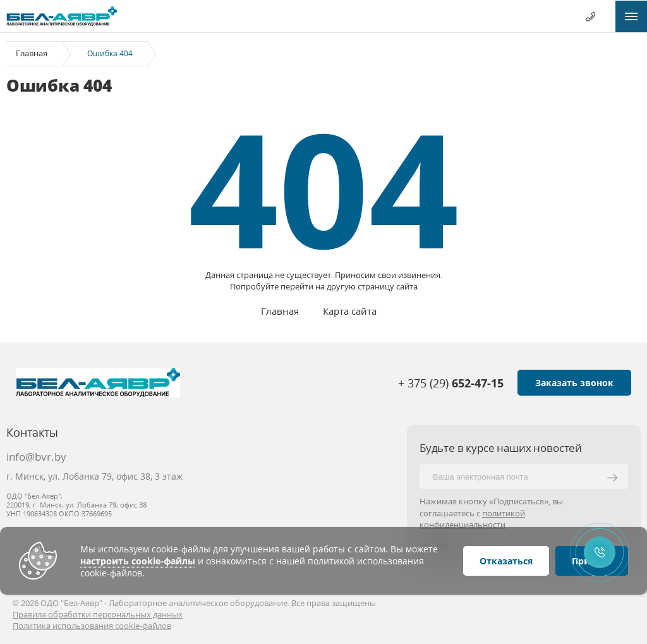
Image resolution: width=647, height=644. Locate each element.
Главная (32, 53)
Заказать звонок (574, 383)
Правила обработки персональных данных (98, 614)
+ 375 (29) (451, 383)
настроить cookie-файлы (138, 561)
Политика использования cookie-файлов (92, 626)
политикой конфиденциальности (472, 519)
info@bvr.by (36, 457)
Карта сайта (350, 311)
